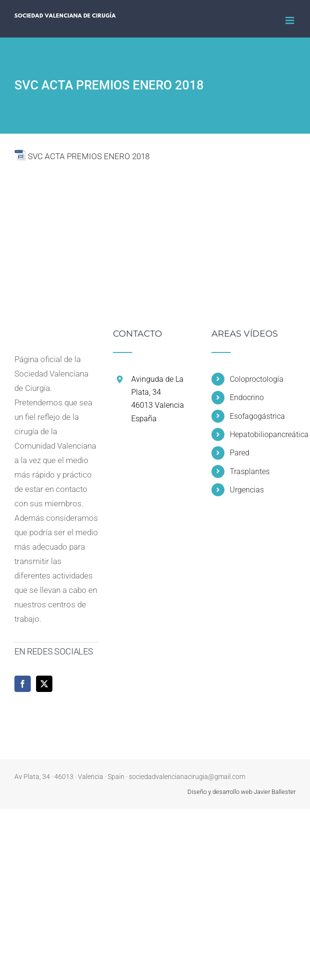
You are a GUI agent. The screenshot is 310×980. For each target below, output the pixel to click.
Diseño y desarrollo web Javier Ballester (242, 792)
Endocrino (247, 397)
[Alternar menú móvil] (291, 20)
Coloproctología (257, 379)
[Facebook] (23, 684)
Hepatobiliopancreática (263, 434)
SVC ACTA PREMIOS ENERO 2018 (89, 156)
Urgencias (247, 490)
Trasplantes (250, 471)
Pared (240, 453)
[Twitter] (44, 684)
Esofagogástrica (257, 416)
